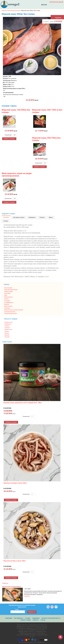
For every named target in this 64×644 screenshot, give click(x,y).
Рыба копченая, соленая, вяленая (14, 310)
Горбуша (7, 326)
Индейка (7, 335)
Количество (9, 135)
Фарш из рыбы (8, 306)
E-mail (17, 609)
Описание (6, 217)
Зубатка (7, 333)
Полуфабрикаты (9, 302)
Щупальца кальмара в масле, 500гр (15, 483)
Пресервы (7, 308)
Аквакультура (8, 322)
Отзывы (6, 221)
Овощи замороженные (11, 313)
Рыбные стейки (8, 291)
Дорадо (7, 331)
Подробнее (27, 596)
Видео (51, 217)
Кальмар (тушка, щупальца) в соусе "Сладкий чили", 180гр (22, 403)
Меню (44, 5)
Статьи (43, 620)
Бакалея (7, 304)
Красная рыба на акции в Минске (12, 587)
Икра (6, 295)
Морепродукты (8, 297)
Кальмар (7, 337)
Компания (9, 618)
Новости (5, 583)
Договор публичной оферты (51, 618)
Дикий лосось (8, 330)
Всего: (52, 22)
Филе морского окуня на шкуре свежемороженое (17, 175)
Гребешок (7, 328)
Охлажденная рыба (10, 312)
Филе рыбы (7, 293)
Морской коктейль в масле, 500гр (15, 561)
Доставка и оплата (19, 217)
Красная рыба (8, 288)
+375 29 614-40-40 (56, 2)
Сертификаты (19, 618)
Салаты (6, 299)
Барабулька (8, 324)
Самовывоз (32, 217)
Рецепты (42, 217)
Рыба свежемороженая (11, 290)
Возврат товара (26, 620)
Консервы (7, 301)
